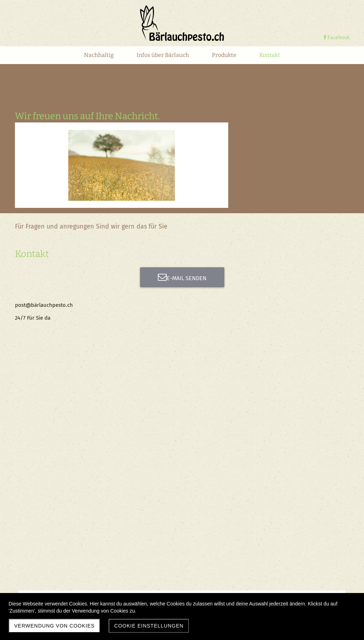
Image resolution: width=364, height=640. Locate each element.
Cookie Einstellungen (149, 626)
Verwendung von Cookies (54, 626)
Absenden (158, 410)
